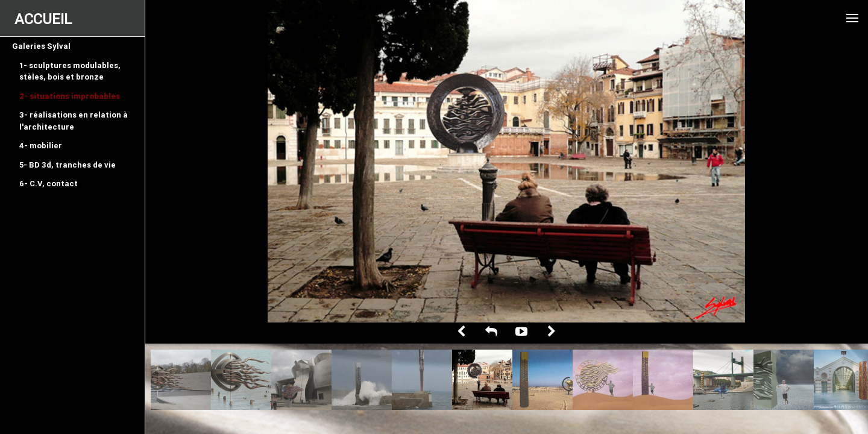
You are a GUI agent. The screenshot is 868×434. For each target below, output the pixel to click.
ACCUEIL (43, 19)
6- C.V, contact (49, 184)
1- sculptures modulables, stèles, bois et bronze (70, 71)
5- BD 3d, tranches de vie (68, 165)
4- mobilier (41, 146)
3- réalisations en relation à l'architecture (74, 121)
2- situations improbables (70, 96)
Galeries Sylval (41, 46)
